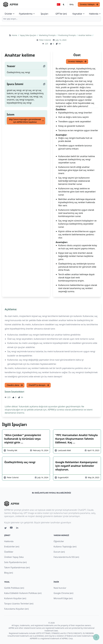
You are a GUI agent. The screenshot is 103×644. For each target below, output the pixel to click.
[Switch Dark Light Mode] (64, 4)
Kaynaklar (79, 14)
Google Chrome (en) (63, 593)
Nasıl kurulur (60, 588)
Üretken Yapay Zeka (14, 557)
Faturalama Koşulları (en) (16, 609)
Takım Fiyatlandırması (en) (17, 567)
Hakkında (95, 14)
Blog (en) (9, 573)
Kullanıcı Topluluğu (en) (65, 547)
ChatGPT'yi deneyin (39, 385)
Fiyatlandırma (27, 14)
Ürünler (10, 14)
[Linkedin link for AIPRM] (18, 528)
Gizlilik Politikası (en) (14, 588)
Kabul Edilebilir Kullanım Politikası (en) (23, 593)
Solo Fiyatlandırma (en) (15, 562)
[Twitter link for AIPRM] (5, 528)
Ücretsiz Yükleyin (89, 4)
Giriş (71, 4)
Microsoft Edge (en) (63, 598)
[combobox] (51, 19)
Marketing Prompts (48, 35)
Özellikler (9, 552)
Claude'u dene (15, 385)
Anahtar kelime (85, 35)
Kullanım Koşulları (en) (15, 598)
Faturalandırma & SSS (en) (66, 557)
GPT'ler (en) (61, 14)
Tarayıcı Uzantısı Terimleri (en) (19, 604)
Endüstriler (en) (12, 547)
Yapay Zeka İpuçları (28, 35)
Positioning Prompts (67, 35)
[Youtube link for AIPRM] (12, 528)
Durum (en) (59, 552)
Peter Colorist (45, 40)
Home (15, 35)
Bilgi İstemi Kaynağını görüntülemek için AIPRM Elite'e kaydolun (26, 121)
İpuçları (45, 14)
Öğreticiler (59, 541)
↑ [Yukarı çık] (96, 637)
